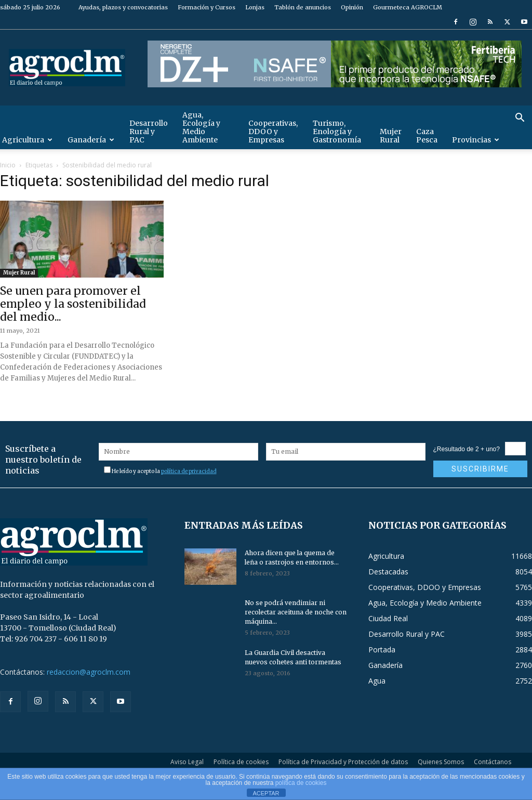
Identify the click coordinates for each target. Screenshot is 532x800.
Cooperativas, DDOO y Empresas (273, 132)
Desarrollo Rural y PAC (149, 132)
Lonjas (255, 7)
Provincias (476, 140)
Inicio (8, 165)
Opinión (352, 7)
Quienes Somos (441, 762)
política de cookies (301, 783)
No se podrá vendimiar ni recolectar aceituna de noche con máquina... (296, 612)
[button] (520, 119)
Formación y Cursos (207, 7)
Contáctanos (493, 762)
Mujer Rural (391, 136)
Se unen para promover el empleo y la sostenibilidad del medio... (73, 304)
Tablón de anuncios (303, 7)
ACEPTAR (266, 793)
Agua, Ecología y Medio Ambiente (201, 127)
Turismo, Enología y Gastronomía (337, 132)
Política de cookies (241, 762)
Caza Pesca (427, 136)
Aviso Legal (187, 762)
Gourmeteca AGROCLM (408, 7)
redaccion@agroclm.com (89, 672)
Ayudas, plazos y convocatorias (123, 7)
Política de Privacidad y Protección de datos (343, 762)
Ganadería (91, 140)
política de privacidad (189, 471)
